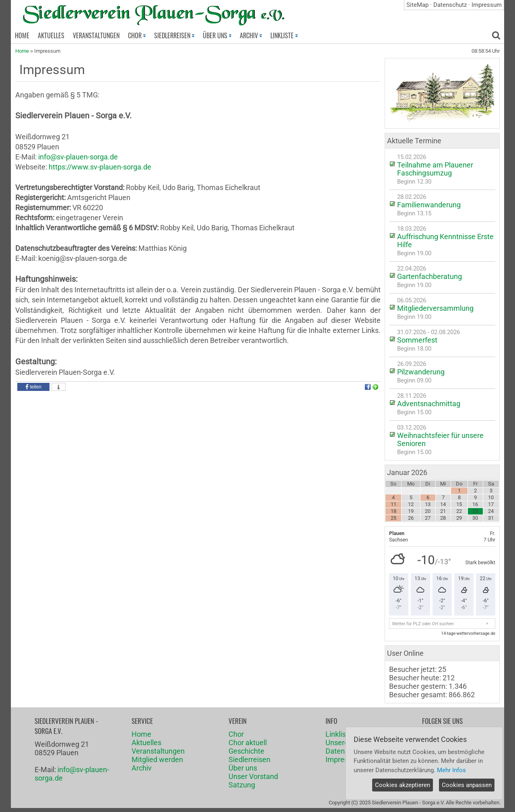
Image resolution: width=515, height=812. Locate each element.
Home (22, 51)
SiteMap (417, 5)
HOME (22, 35)
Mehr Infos (451, 770)
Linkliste (339, 734)
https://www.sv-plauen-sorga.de (100, 167)
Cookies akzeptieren (403, 785)
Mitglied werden (157, 759)
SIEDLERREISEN (174, 35)
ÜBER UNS (217, 35)
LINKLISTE (284, 35)
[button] (33, 387)
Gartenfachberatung (430, 276)
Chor (236, 734)
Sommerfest (417, 340)
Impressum (487, 5)
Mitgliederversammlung (435, 308)
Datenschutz (450, 5)
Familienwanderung (429, 205)
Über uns (243, 768)
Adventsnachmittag (429, 404)
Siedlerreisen (249, 759)
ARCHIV (251, 35)
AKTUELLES (51, 35)
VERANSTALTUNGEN (96, 35)
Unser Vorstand (253, 776)
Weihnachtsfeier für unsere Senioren (440, 439)
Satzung (242, 785)
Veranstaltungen (158, 751)
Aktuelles (146, 743)
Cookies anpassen (467, 785)
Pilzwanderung (421, 372)
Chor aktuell (248, 743)
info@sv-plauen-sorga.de (78, 157)
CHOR (137, 35)
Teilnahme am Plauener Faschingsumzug (435, 169)
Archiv (142, 768)
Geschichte (246, 751)
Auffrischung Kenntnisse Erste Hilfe (445, 241)
